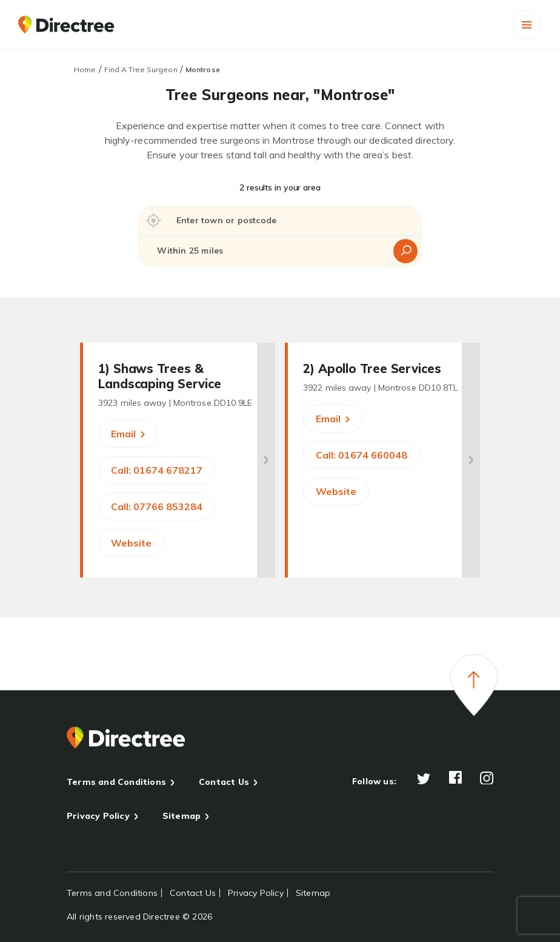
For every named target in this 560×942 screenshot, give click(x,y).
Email (128, 434)
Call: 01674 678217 (157, 470)
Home (85, 69)
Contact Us (224, 782)
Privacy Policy (98, 816)
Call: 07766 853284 (157, 506)
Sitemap (182, 816)
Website (131, 543)
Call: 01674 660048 (362, 455)
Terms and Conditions (116, 782)
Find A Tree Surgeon (141, 69)
